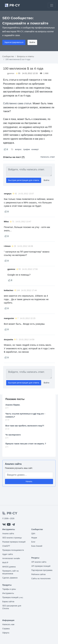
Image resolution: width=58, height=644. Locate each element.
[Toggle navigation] (52, 5)
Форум (34, 538)
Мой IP (5, 563)
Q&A (33, 534)
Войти (32, 42)
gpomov (11, 73)
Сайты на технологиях (41, 579)
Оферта (6, 633)
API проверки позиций (41, 566)
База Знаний (37, 546)
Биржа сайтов (8, 602)
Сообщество (8, 56)
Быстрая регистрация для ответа (24, 180)
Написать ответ (48, 157)
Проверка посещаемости (13, 550)
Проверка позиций (13, 597)
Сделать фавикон (10, 578)
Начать (29, 481)
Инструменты (8, 593)
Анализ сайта (13, 464)
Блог (33, 542)
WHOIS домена (9, 567)
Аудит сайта (8, 554)
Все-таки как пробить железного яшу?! (25, 426)
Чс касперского (13, 435)
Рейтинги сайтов (39, 574)
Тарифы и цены (9, 589)
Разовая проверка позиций (14, 542)
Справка (6, 629)
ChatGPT (6, 546)
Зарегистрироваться (14, 42)
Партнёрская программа (42, 570)
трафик (26, 149)
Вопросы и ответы (25, 56)
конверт (35, 149)
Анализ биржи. (13, 405)
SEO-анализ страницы (12, 538)
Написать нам (8, 624)
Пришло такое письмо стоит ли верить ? (26, 444)
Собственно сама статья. (18, 103)
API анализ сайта (39, 562)
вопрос (18, 149)
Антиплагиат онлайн (11, 558)
